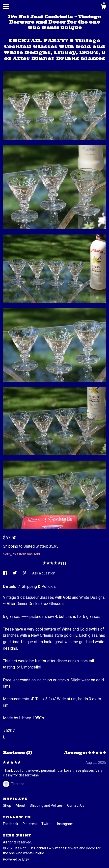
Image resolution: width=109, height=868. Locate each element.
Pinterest (30, 824)
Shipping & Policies (39, 586)
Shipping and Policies (47, 805)
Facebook (11, 824)
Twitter (47, 824)
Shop (7, 805)
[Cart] (103, 7)
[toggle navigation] (6, 6)
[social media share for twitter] (15, 573)
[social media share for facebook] (5, 573)
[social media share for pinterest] (25, 573)
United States (35, 546)
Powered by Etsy (16, 859)
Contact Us (76, 805)
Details (10, 586)
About (21, 805)
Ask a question (44, 573)
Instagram (65, 824)
